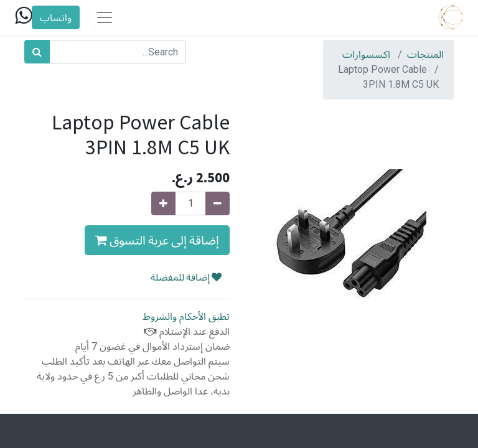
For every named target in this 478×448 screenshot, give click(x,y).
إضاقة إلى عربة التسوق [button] (157, 240)
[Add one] (163, 203)
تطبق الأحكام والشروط (186, 316)
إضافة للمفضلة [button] (186, 277)
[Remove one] (218, 203)
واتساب (56, 17)
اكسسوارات (366, 54)
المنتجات (425, 54)
